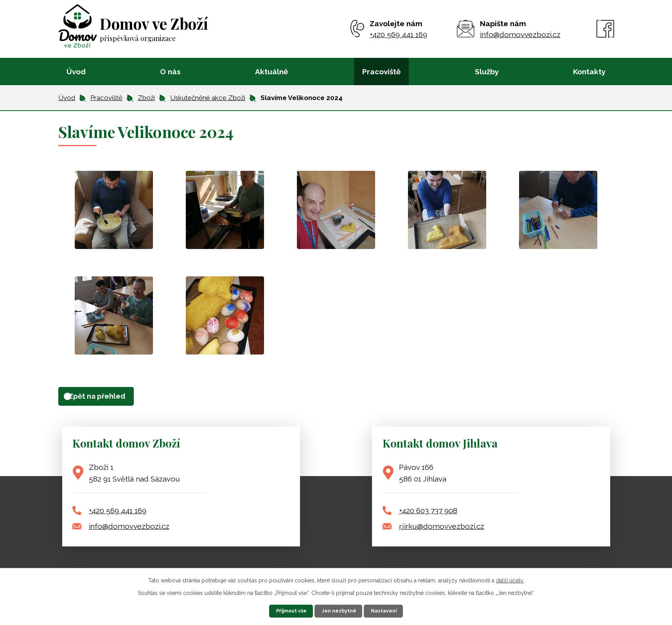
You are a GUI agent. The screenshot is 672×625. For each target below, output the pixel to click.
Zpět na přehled (107, 398)
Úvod (76, 72)
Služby (487, 72)
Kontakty (589, 72)
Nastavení (401, 609)
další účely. (510, 577)
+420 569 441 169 (118, 514)
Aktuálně (271, 72)
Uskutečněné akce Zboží (208, 98)
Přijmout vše (278, 609)
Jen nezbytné (341, 609)
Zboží (146, 98)
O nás (170, 72)
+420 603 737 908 (428, 514)
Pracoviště (381, 72)
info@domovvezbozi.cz (129, 530)
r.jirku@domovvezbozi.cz (442, 530)
